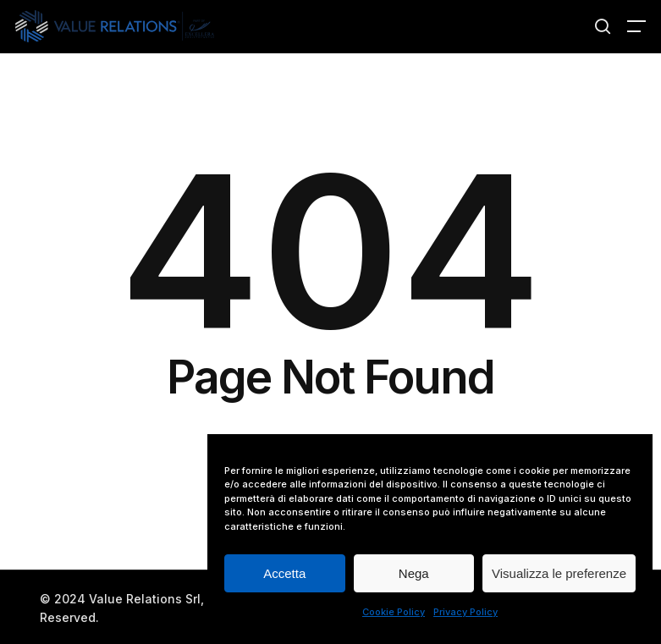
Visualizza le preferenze (559, 573)
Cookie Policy (394, 612)
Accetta (284, 573)
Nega (414, 573)
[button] (636, 26)
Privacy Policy (465, 612)
